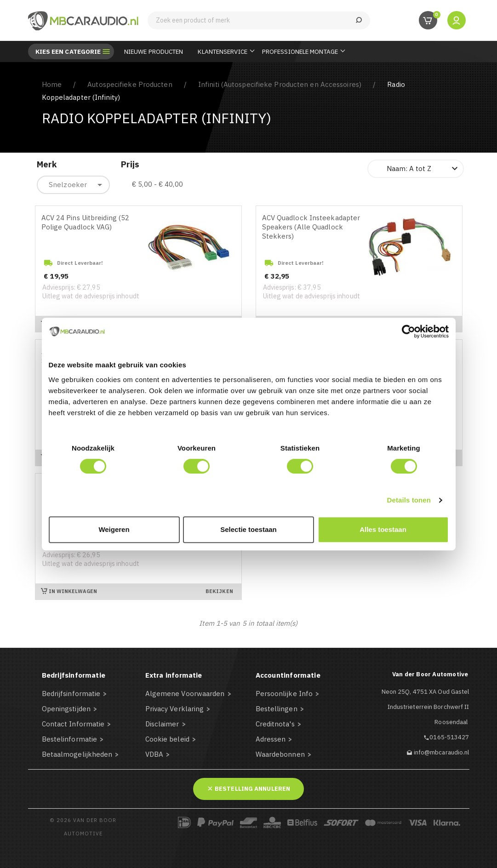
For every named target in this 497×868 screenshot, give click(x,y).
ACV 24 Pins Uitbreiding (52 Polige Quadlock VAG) (86, 222)
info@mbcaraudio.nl (442, 752)
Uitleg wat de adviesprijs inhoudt (91, 296)
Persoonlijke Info (284, 694)
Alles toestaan (383, 529)
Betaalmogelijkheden (77, 754)
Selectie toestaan (248, 529)
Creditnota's (275, 724)
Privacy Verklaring (175, 709)
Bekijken (219, 591)
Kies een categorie (68, 51)
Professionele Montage (300, 51)
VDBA (154, 754)
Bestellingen (277, 709)
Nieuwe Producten (154, 51)
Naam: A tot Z (423, 169)
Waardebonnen (280, 754)
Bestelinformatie (70, 739)
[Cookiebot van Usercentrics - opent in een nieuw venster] (408, 331)
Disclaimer (162, 724)
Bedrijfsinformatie (71, 694)
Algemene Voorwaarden (185, 694)
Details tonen (409, 500)
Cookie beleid (167, 739)
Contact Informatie (73, 724)
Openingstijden (66, 709)
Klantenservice (222, 51)
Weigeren (114, 529)
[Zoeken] (259, 20)
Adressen (271, 739)
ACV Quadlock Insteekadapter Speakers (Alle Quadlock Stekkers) (311, 227)
